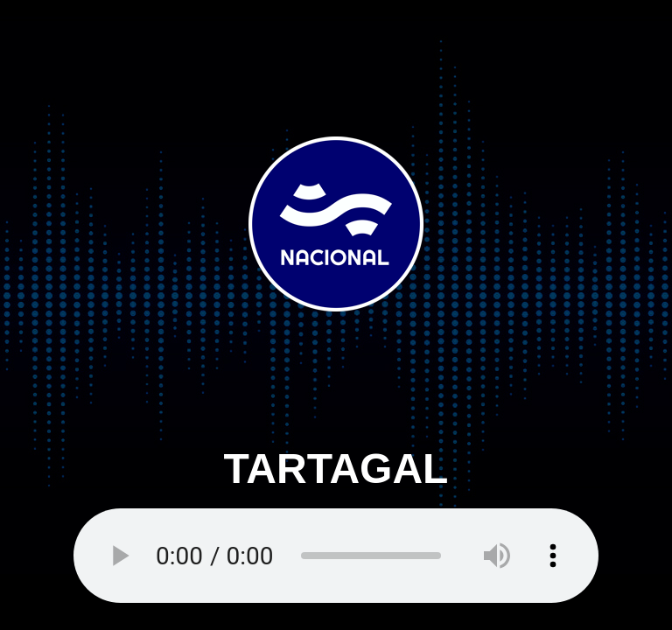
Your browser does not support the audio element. (336, 556)
